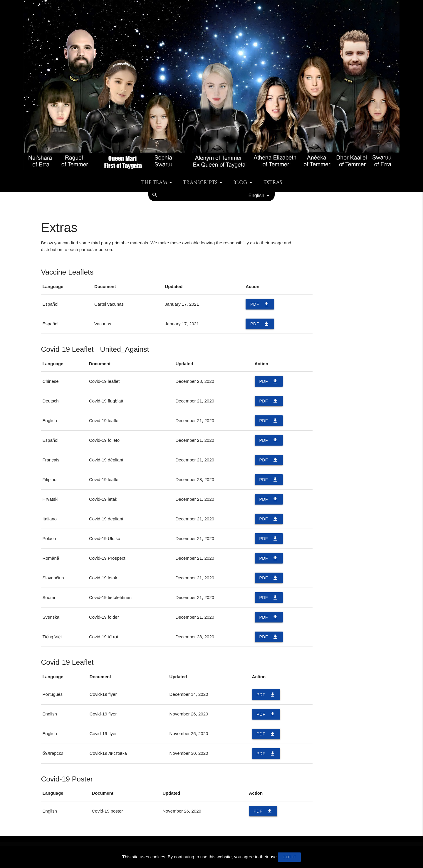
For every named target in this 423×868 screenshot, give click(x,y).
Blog (244, 182)
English (260, 196)
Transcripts (204, 182)
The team (158, 182)
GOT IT (289, 857)
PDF (260, 304)
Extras (273, 182)
